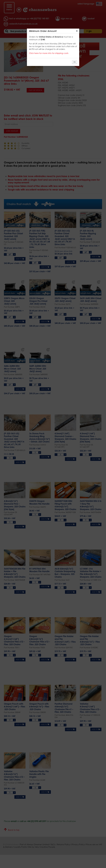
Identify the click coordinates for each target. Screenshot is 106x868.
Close (77, 31)
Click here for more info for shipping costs (49, 53)
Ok (75, 62)
